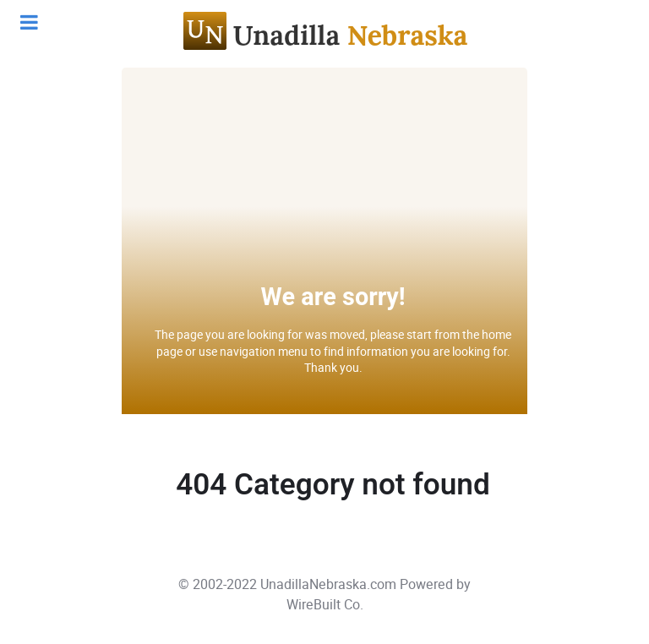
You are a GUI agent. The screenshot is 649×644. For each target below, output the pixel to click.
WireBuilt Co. (325, 605)
